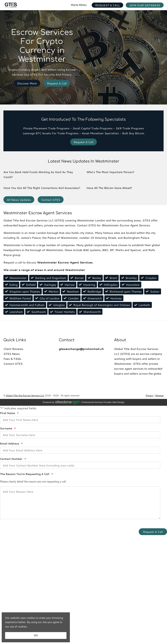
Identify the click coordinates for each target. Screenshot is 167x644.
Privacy (149, 396)
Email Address (11, 444)
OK (36, 635)
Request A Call (57, 83)
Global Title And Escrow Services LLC (25, 396)
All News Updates (19, 200)
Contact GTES (51, 200)
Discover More (27, 83)
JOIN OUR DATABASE (145, 5)
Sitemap (159, 396)
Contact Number (13, 459)
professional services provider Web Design (103, 402)
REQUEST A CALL (107, 5)
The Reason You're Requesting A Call (26, 474)
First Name (9, 413)
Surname (8, 429)
